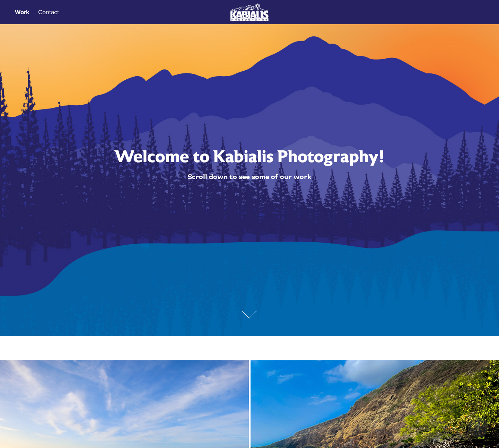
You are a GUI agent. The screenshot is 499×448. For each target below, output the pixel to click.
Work (22, 12)
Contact (49, 12)
